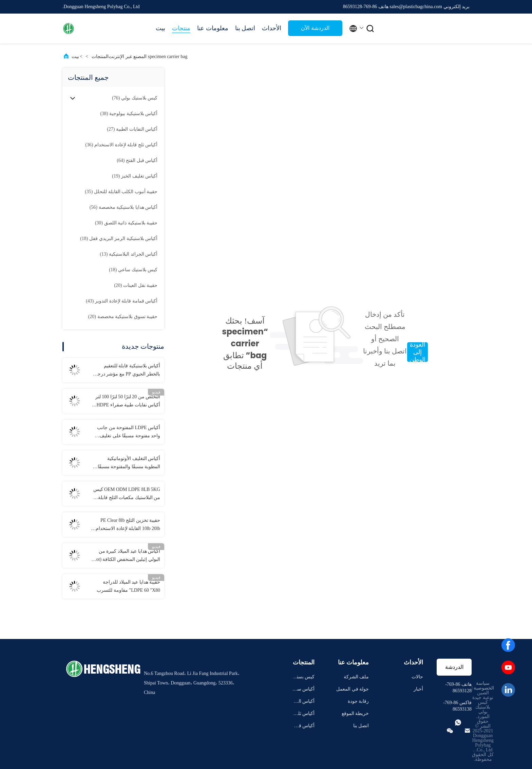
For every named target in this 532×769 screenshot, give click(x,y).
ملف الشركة (356, 677)
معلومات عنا (213, 28)
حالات (417, 677)
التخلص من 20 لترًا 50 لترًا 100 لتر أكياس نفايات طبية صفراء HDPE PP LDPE (128, 402)
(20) (136, 285)
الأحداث (272, 28)
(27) (132, 129)
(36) (121, 145)
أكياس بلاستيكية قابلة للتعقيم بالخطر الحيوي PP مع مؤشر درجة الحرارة (128, 371)
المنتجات (100, 57)
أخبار (418, 689)
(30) (126, 223)
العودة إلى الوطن (417, 352)
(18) (119, 239)
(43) (122, 301)
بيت (160, 28)
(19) (135, 176)
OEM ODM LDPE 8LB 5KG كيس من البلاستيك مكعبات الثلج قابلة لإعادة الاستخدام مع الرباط (127, 494)
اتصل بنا (245, 28)
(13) (129, 254)
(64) (137, 160)
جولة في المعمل (353, 689)
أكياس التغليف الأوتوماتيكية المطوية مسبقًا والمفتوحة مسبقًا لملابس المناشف (129, 463)
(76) (135, 98)
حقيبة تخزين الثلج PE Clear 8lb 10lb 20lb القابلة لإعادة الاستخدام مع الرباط (128, 525)
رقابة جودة (358, 701)
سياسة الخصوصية (484, 686)
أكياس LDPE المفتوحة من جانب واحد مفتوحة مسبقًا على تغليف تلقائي (129, 433)
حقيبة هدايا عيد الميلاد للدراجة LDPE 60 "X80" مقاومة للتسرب (128, 586)
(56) (123, 207)
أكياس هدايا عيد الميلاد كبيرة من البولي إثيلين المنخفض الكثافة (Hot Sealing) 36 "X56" (126, 556)
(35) (121, 192)
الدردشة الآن (315, 28)
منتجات (181, 28)
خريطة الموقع (355, 713)
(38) (129, 114)
